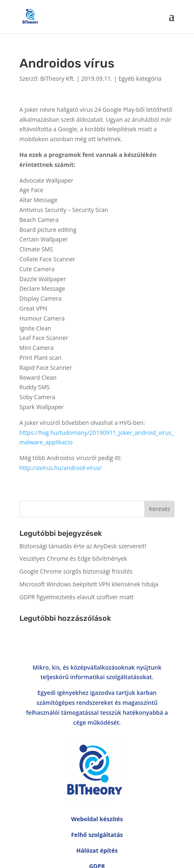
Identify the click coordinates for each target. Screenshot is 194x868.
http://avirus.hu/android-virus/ (61, 468)
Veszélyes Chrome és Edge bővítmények (73, 558)
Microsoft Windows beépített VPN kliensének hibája (89, 584)
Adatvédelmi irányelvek (97, 863)
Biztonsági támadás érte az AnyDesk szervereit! (83, 546)
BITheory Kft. (58, 78)
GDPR (97, 806)
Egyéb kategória (140, 78)
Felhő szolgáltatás (97, 775)
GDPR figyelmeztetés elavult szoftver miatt (76, 597)
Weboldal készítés (97, 759)
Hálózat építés (97, 790)
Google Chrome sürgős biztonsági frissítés (76, 571)
